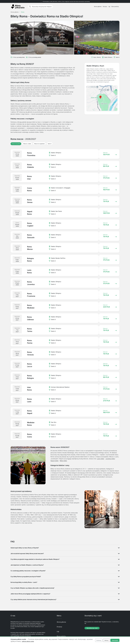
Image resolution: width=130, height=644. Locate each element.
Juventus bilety (110, 459)
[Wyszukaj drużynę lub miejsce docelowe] (42, 7)
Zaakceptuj (115, 640)
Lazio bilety (101, 459)
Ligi (109, 7)
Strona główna (98, 7)
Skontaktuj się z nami (92, 628)
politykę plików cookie (28, 641)
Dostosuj (99, 640)
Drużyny (105, 7)
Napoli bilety (55, 461)
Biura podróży (115, 7)
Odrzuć (106, 640)
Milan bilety (63, 461)
